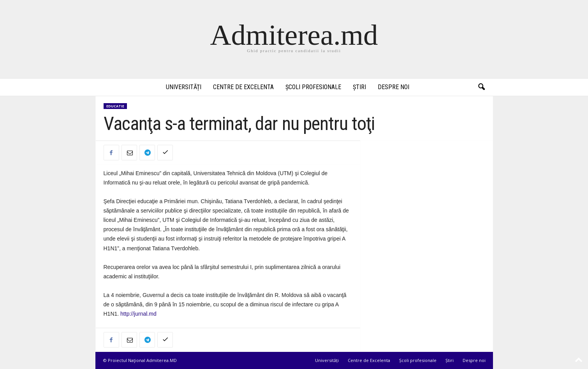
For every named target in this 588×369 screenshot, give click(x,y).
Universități (184, 87)
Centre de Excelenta (243, 87)
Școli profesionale (313, 87)
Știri (359, 87)
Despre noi (393, 87)
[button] (481, 87)
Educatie (115, 106)
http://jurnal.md (138, 314)
